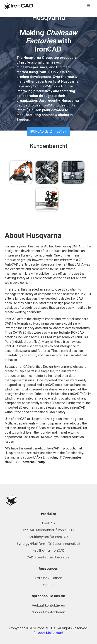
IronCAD (48, 523)
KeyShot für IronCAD (49, 550)
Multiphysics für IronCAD (49, 537)
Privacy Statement (49, 633)
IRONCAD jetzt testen (48, 131)
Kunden (49, 585)
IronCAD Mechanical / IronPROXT (48, 530)
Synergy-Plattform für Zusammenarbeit (49, 544)
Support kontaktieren (49, 612)
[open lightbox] (21, 172)
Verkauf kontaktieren (48, 605)
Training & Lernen (48, 578)
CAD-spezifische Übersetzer (49, 557)
